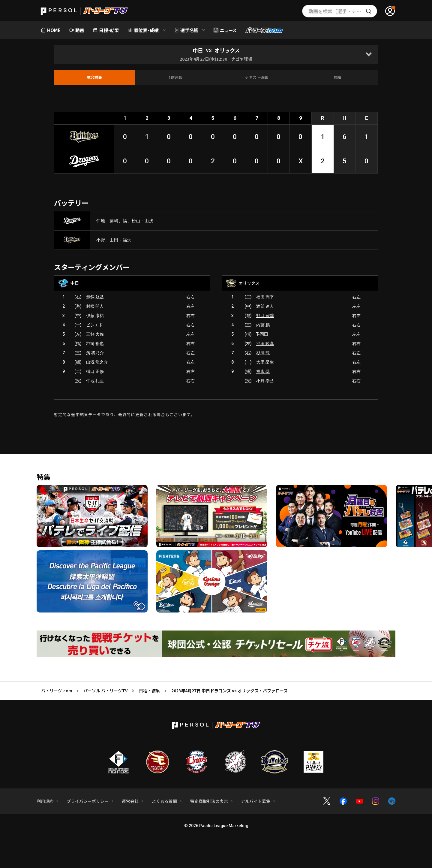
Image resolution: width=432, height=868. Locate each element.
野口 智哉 (265, 316)
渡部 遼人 (265, 306)
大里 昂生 (265, 362)
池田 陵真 (265, 343)
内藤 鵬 (263, 325)
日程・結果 (149, 691)
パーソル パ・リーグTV (105, 691)
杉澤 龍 (263, 353)
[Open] (369, 54)
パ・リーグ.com (57, 691)
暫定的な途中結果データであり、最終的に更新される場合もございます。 (124, 414)
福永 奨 (263, 371)
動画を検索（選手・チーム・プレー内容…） (343, 11)
